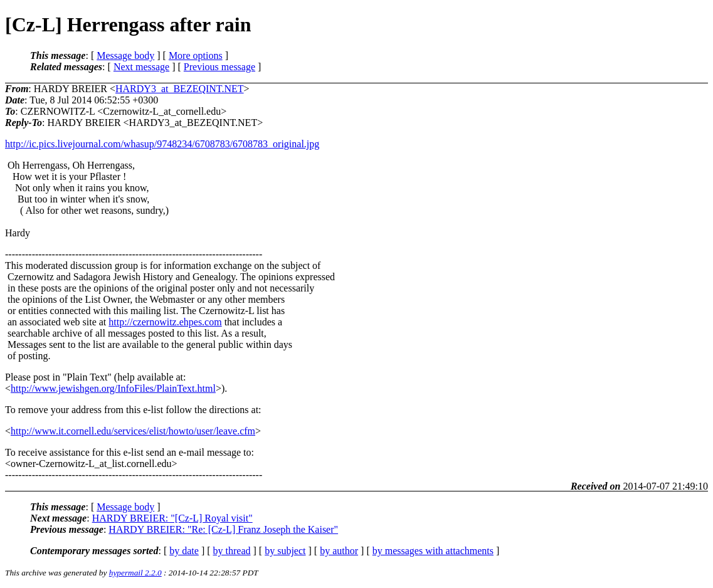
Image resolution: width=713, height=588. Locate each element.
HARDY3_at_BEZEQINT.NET (180, 89)
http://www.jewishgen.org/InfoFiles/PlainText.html (113, 388)
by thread (232, 551)
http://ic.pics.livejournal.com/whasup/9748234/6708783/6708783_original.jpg (162, 144)
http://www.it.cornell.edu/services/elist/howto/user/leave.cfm (133, 431)
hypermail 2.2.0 (135, 573)
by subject (285, 551)
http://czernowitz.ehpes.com (165, 322)
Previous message (219, 67)
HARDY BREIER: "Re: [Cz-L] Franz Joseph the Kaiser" (223, 529)
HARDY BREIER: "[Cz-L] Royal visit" (172, 518)
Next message (141, 67)
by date (184, 551)
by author (339, 551)
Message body (125, 55)
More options (196, 55)
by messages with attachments (433, 551)
